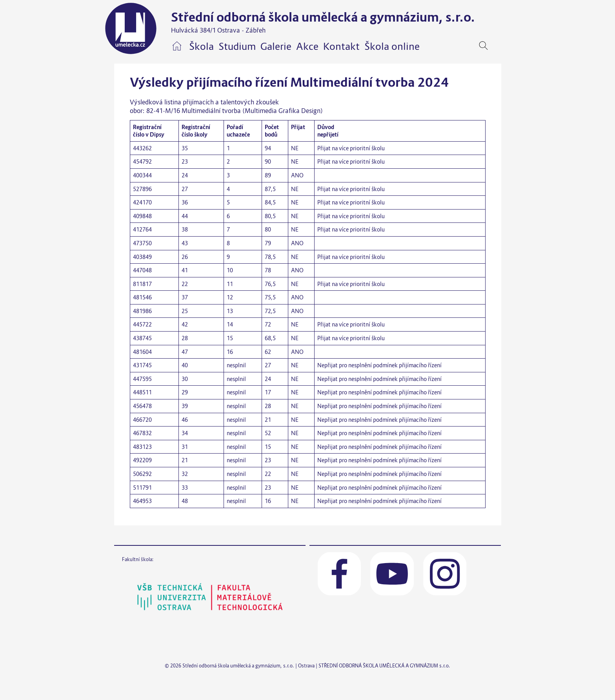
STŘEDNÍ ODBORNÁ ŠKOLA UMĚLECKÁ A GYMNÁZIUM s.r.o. (384, 666)
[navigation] (495, 46)
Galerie (276, 46)
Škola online (392, 46)
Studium (237, 46)
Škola (201, 46)
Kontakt (341, 46)
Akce (307, 46)
